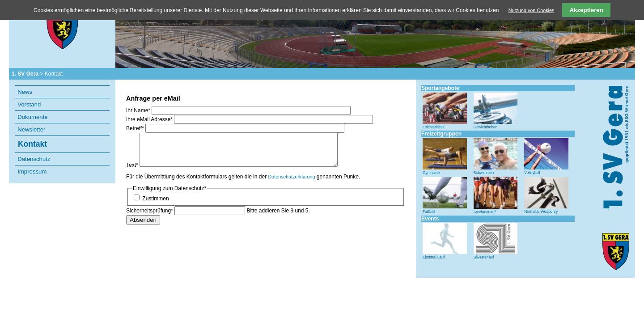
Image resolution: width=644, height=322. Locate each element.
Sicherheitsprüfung (150, 211)
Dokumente (32, 117)
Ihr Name (139, 110)
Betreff (136, 128)
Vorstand (29, 104)
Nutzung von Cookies (532, 10)
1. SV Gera (25, 74)
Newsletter (31, 129)
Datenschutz (34, 159)
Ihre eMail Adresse (150, 119)
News (25, 92)
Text (133, 165)
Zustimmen (155, 199)
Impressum (32, 172)
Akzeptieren (586, 10)
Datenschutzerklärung (292, 177)
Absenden (143, 220)
